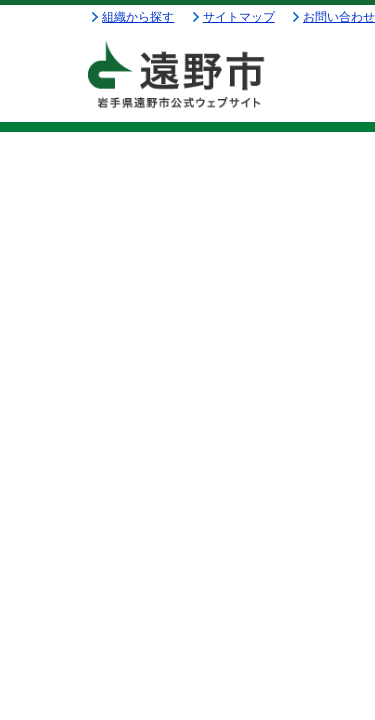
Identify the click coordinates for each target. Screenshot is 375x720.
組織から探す (138, 17)
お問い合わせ (339, 17)
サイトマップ (239, 17)
